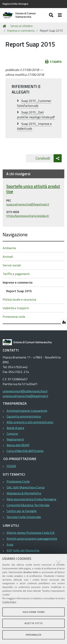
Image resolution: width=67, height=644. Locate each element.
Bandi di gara (15, 428)
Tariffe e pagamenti (16, 274)
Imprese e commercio (21, 31)
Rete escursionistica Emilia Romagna (31, 499)
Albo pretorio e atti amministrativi (30, 422)
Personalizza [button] (33, 635)
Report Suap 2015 (19, 291)
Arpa (10, 544)
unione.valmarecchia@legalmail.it (25, 396)
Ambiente (9, 248)
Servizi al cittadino (22, 26)
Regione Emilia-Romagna (15, 4)
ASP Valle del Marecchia (23, 550)
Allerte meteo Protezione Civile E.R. (31, 533)
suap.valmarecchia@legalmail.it (28, 204)
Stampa (53, 62)
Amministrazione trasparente (27, 411)
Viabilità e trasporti (16, 308)
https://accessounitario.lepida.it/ (28, 216)
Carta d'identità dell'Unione (25, 451)
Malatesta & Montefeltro (24, 493)
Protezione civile (14, 317)
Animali (8, 257)
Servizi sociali (12, 265)
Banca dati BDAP (18, 445)
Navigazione (15, 234)
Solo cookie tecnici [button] (34, 612)
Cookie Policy (9, 602)
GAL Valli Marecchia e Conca (26, 487)
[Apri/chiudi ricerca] (52, 15)
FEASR (11, 466)
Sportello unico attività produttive (33, 189)
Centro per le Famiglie (22, 511)
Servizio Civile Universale (24, 517)
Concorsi (12, 434)
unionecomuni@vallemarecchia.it (25, 391)
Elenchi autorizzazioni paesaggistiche (32, 539)
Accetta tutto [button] (33, 623)
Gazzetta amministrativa (24, 416)
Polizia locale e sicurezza (19, 299)
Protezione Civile (18, 481)
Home (5, 26)
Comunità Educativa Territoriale (28, 505)
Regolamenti (15, 439)
